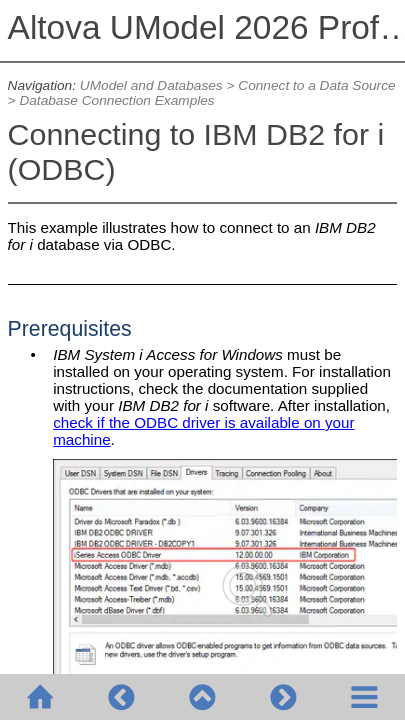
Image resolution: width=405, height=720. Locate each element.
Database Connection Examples (116, 100)
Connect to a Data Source (316, 85)
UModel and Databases (151, 85)
